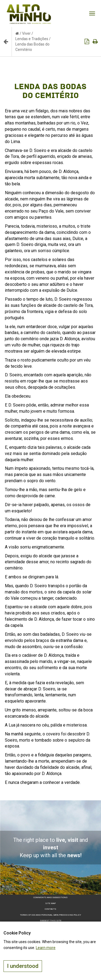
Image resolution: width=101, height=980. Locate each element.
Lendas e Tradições (32, 39)
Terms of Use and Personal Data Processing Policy (50, 915)
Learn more (46, 948)
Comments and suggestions (50, 897)
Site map (50, 903)
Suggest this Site (51, 921)
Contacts (50, 909)
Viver (26, 33)
